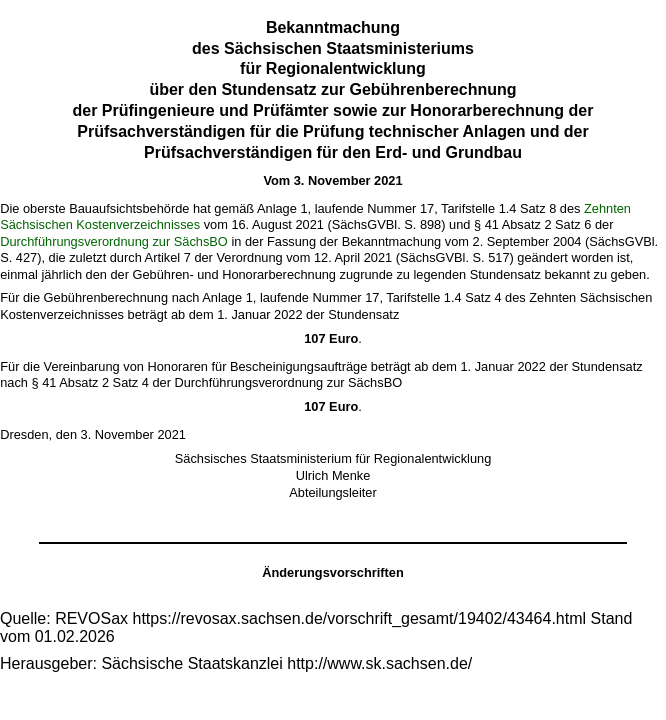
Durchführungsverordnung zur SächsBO (114, 241)
